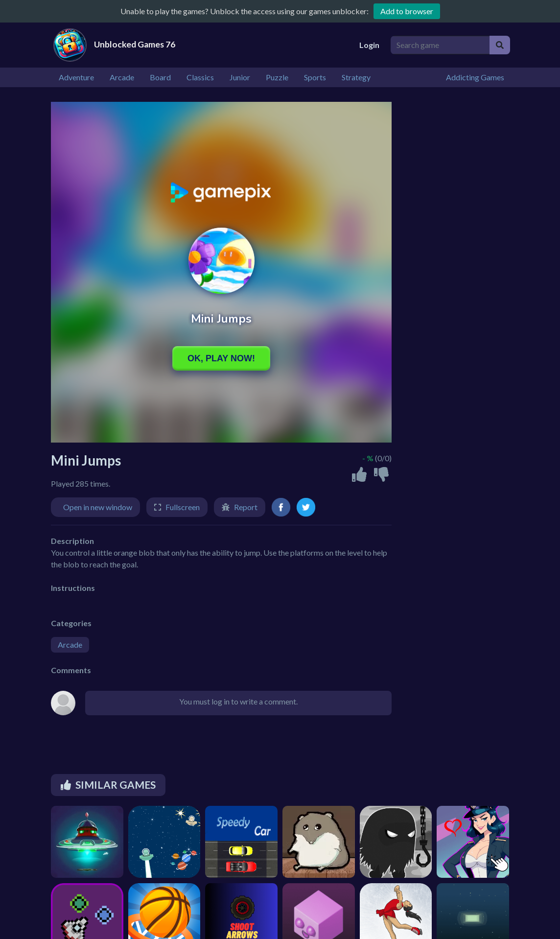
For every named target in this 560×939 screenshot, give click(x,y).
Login (369, 45)
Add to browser (407, 11)
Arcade (70, 645)
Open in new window (98, 507)
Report (246, 507)
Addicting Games (475, 77)
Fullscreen (183, 507)
